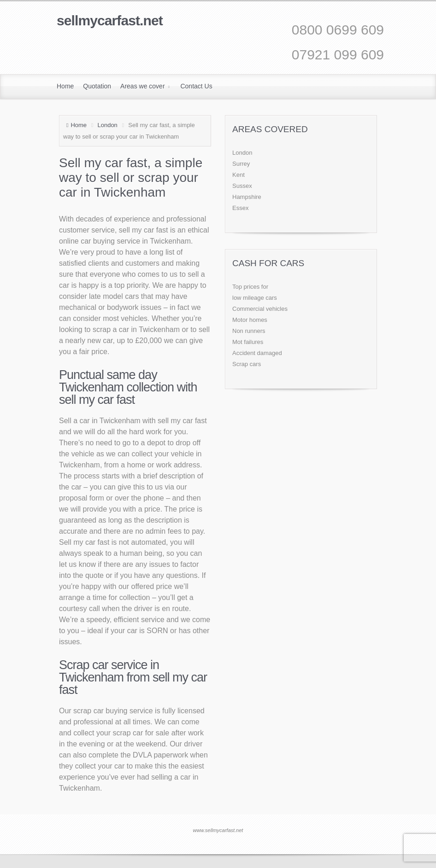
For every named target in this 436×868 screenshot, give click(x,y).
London (107, 125)
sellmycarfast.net (110, 20)
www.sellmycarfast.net (218, 830)
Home (79, 125)
